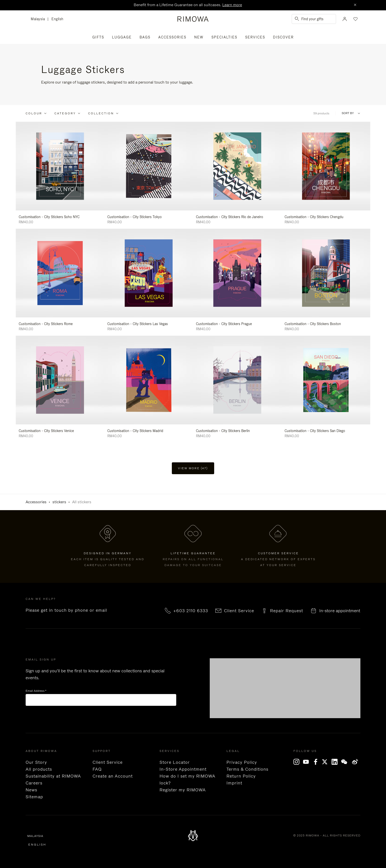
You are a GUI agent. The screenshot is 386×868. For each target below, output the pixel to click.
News (31, 790)
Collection (101, 113)
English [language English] (57, 19)
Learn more (232, 5)
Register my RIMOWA (183, 790)
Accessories (172, 37)
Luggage (122, 37)
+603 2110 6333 (191, 611)
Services (255, 37)
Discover (283, 37)
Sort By (348, 113)
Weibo (355, 762)
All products (39, 769)
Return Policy (241, 776)
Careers (34, 783)
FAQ (97, 769)
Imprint (234, 783)
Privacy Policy (242, 762)
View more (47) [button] (193, 468)
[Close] (355, 5)
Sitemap (34, 797)
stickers (59, 502)
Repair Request (287, 611)
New (199, 37)
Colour (34, 113)
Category (65, 113)
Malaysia (39, 19)
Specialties (224, 37)
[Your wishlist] (355, 19)
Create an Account (113, 776)
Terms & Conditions (247, 769)
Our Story (36, 762)
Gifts (98, 37)
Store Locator (175, 762)
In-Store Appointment (183, 769)
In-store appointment (340, 611)
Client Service (239, 611)
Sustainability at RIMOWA (53, 776)
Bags (145, 37)
